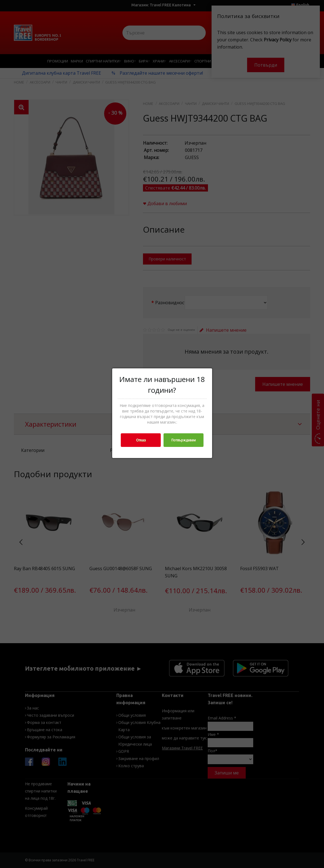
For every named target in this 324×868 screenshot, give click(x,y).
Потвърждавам (184, 440)
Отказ (141, 440)
